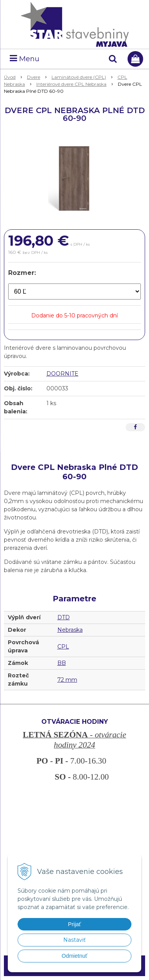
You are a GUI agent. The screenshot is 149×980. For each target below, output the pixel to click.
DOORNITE (62, 374)
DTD (64, 617)
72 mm (67, 680)
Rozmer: (22, 273)
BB (62, 663)
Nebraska (70, 630)
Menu (25, 59)
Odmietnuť (74, 956)
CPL (63, 647)
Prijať (74, 924)
